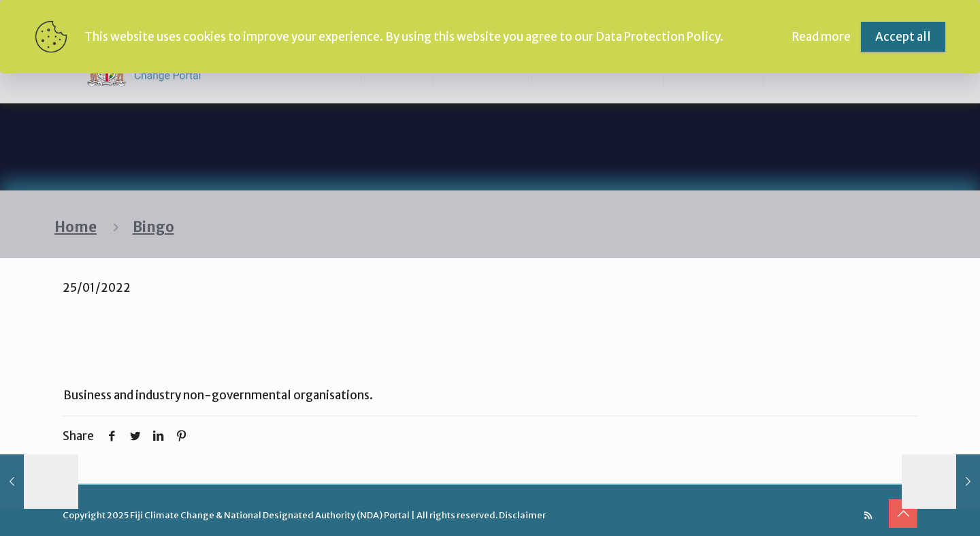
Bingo (153, 227)
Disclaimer (522, 515)
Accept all (903, 37)
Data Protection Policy (658, 37)
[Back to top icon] (903, 514)
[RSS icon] (868, 515)
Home (76, 227)
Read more (821, 37)
